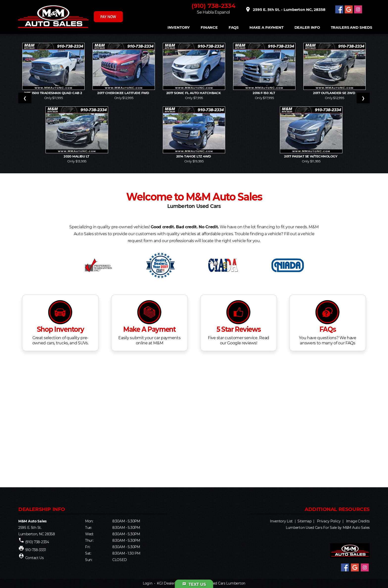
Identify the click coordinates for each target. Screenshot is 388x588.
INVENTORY (179, 28)
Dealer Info (307, 28)
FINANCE (209, 28)
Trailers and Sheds (352, 28)
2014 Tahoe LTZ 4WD (194, 156)
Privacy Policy (329, 521)
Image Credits (358, 521)
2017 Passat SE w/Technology (311, 156)
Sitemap (304, 521)
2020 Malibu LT (77, 156)
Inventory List (281, 521)
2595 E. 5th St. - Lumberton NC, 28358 (285, 9)
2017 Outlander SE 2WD (335, 93)
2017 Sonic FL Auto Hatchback (194, 93)
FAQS (234, 28)
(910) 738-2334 (214, 6)
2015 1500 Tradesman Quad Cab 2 (53, 93)
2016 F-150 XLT (264, 93)
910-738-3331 (36, 550)
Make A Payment (267, 28)
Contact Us (35, 558)
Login (148, 583)
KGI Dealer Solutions (174, 583)
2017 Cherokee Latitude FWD (124, 93)
